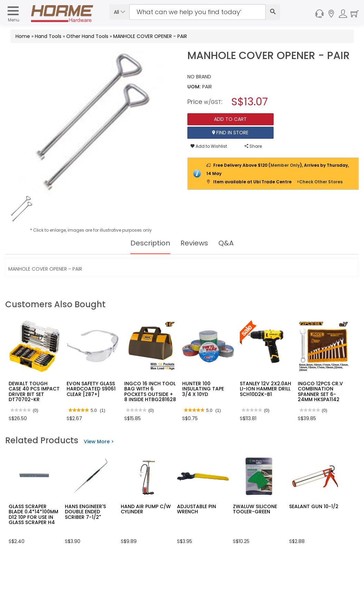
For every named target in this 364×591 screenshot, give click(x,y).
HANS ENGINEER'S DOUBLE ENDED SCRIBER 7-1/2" (85, 512)
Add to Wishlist (209, 146)
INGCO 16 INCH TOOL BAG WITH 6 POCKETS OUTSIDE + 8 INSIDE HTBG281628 (150, 391)
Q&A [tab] (226, 243)
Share (253, 146)
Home (23, 36)
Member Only (285, 165)
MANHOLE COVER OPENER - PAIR (150, 36)
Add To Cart (230, 119)
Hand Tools (48, 36)
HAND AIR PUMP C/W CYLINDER (146, 509)
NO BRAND (199, 77)
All (120, 12)
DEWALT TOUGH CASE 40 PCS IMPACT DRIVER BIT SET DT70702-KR (34, 391)
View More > (99, 442)
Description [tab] (150, 243)
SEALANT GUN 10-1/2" (315, 506)
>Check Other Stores (320, 182)
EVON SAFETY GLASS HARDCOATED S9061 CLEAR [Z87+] (91, 389)
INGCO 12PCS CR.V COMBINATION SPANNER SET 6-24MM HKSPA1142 (320, 391)
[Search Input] (198, 12)
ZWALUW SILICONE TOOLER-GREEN (255, 509)
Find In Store (230, 133)
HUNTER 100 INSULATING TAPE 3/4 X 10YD (203, 389)
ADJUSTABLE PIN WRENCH (196, 509)
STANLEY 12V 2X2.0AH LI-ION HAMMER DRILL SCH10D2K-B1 (265, 389)
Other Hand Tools (87, 36)
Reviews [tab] (194, 243)
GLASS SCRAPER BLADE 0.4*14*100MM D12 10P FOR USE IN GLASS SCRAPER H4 (33, 514)
